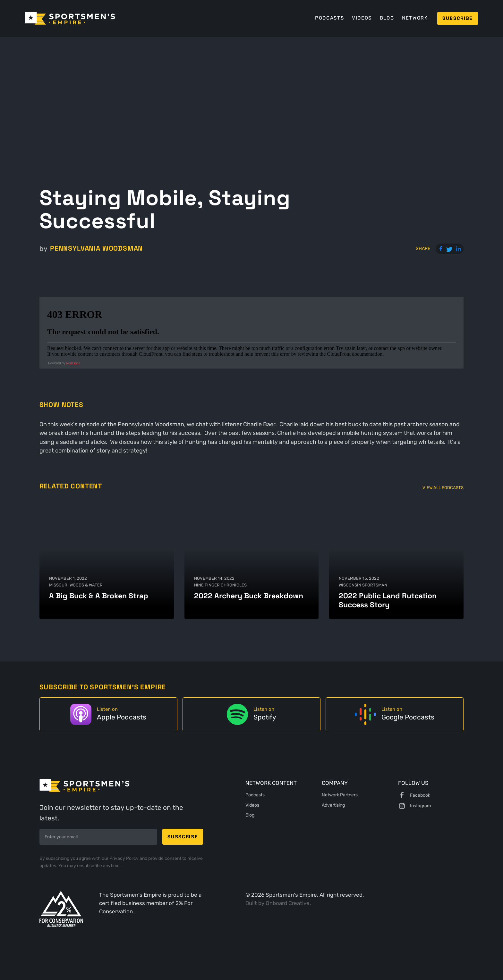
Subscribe (457, 18)
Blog (387, 18)
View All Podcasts (443, 488)
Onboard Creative (288, 903)
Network (415, 18)
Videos (362, 18)
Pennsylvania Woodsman (96, 248)
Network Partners (340, 795)
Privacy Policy (124, 858)
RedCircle (73, 363)
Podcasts (329, 18)
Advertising (333, 805)
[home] (70, 18)
